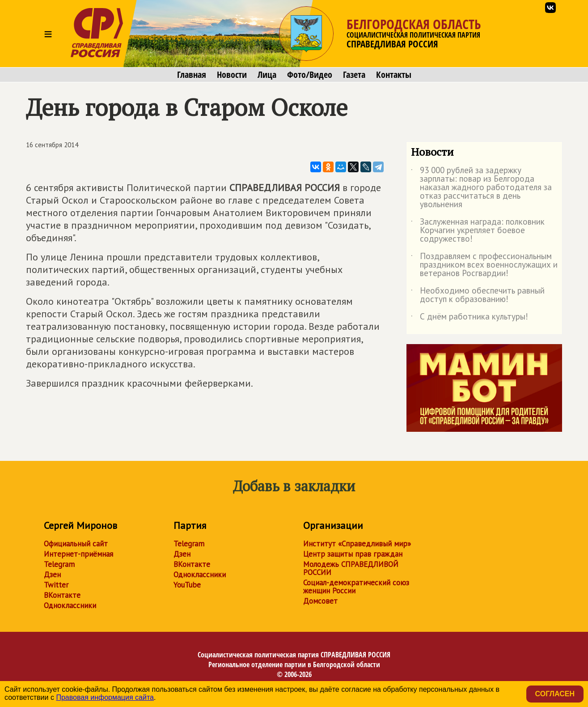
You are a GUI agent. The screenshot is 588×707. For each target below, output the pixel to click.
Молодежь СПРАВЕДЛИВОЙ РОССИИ (351, 568)
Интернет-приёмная (78, 554)
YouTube (187, 585)
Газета (354, 75)
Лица (267, 75)
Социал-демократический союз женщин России (356, 587)
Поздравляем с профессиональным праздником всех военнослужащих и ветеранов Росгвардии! (484, 265)
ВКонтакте (62, 595)
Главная (192, 75)
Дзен (52, 575)
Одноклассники (70, 605)
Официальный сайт (76, 544)
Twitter (56, 585)
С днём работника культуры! (470, 318)
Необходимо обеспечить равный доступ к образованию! (478, 295)
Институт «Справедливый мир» (357, 544)
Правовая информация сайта (105, 697)
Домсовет (320, 601)
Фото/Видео (310, 75)
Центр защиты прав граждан (353, 554)
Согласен (555, 694)
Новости (232, 75)
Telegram (59, 564)
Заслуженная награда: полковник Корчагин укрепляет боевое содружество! (478, 231)
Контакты (394, 75)
